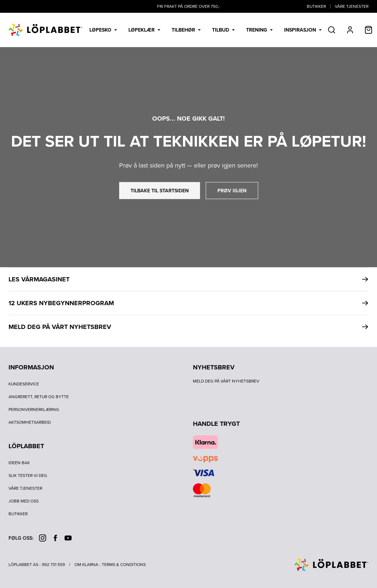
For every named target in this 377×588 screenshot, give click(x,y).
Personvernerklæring (34, 410)
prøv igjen (232, 191)
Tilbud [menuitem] (223, 30)
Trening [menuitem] (259, 30)
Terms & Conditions (124, 565)
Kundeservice (24, 384)
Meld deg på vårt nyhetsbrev (226, 381)
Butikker (316, 6)
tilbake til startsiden (160, 191)
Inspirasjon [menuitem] (303, 30)
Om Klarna (86, 565)
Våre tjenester (352, 6)
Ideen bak (19, 463)
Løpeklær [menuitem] (144, 30)
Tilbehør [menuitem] (186, 30)
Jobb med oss (24, 501)
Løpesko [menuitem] (103, 30)
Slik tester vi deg (28, 476)
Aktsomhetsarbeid (30, 422)
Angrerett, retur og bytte (39, 397)
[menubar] (206, 30)
